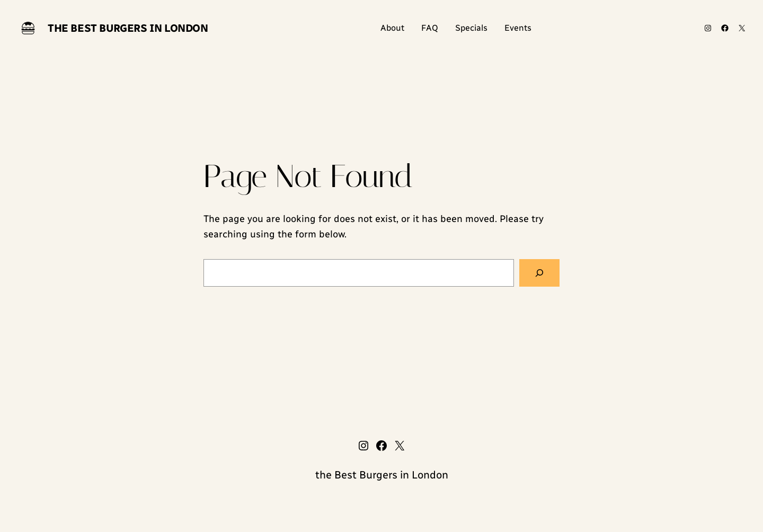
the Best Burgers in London (128, 28)
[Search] (539, 273)
